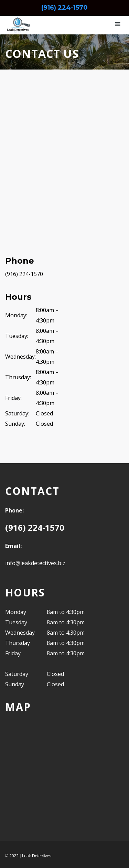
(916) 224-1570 (64, 8)
